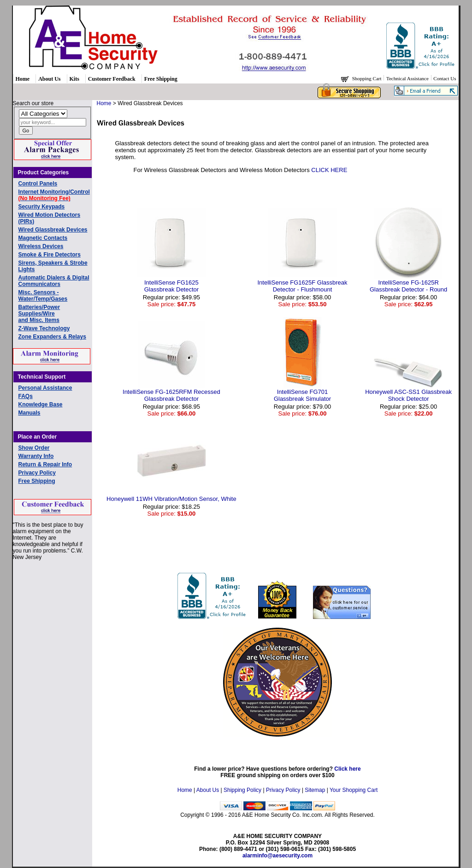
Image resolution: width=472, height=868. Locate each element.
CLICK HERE (329, 170)
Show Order (34, 448)
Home (23, 79)
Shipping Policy (242, 790)
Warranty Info (36, 456)
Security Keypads (42, 207)
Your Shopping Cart (354, 790)
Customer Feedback (112, 79)
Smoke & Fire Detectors (50, 255)
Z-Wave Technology (44, 328)
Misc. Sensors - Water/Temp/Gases (43, 296)
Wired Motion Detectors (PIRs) (50, 218)
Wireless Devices (41, 246)
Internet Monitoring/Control (54, 195)
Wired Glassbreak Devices (53, 230)
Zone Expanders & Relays (52, 337)
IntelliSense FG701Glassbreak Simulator (302, 395)
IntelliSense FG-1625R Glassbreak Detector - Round (408, 286)
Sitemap (315, 790)
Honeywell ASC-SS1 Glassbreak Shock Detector (408, 395)
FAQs (26, 396)
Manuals (29, 413)
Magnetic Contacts (43, 238)
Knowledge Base (41, 404)
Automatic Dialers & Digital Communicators (54, 281)
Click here (347, 769)
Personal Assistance (45, 388)
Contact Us (445, 78)
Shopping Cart (368, 78)
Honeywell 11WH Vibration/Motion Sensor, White (171, 499)
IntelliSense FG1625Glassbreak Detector (172, 286)
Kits (74, 79)
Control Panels (38, 184)
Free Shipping (161, 79)
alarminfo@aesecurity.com (277, 856)
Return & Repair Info (45, 464)
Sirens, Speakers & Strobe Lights (53, 266)
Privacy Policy (37, 473)
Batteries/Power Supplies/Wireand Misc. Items (39, 314)
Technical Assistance (408, 78)
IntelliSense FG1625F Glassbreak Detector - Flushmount (302, 286)
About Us (49, 79)
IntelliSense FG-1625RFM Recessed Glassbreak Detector (171, 395)
